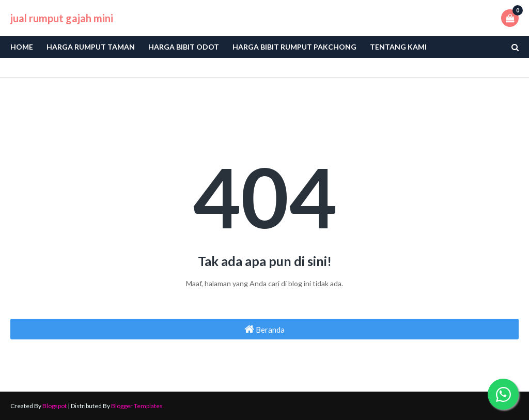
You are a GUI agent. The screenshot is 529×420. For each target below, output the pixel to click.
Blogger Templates (137, 406)
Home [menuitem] (22, 47)
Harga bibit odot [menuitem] (184, 47)
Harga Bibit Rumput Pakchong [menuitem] (294, 47)
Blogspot (55, 406)
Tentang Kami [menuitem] (398, 47)
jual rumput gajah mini (62, 18)
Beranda (264, 329)
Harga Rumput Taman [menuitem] (91, 47)
